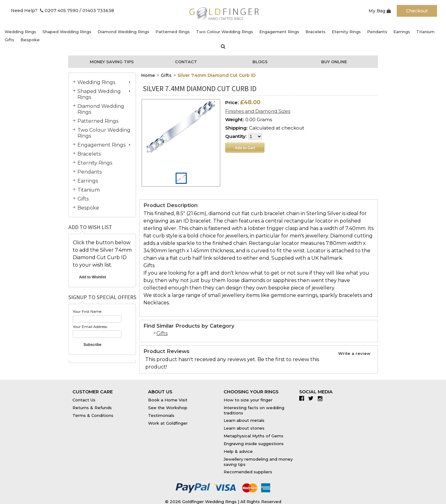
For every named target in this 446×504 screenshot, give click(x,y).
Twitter (312, 398)
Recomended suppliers (248, 472)
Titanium (425, 32)
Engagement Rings (279, 32)
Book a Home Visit (168, 400)
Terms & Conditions (93, 415)
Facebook (303, 398)
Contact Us (84, 400)
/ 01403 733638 (97, 11)
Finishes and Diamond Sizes (258, 111)
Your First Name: (87, 311)
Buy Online (334, 62)
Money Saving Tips (112, 62)
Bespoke (30, 40)
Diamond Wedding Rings (123, 32)
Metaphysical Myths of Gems (254, 436)
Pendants (377, 32)
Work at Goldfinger (168, 423)
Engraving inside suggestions (254, 444)
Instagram (322, 398)
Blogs (260, 62)
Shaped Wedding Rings (67, 32)
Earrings (402, 32)
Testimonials (161, 415)
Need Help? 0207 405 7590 (45, 11)
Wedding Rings (20, 32)
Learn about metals (244, 420)
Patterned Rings (173, 32)
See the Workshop (168, 408)
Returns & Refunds (92, 408)
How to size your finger (248, 400)
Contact (186, 62)
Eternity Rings (346, 32)
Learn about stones (244, 428)
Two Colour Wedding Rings (225, 32)
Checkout (417, 11)
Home (148, 75)
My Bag (380, 11)
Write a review (354, 353)
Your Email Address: (90, 327)
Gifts (9, 40)
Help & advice (238, 451)
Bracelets (315, 32)
